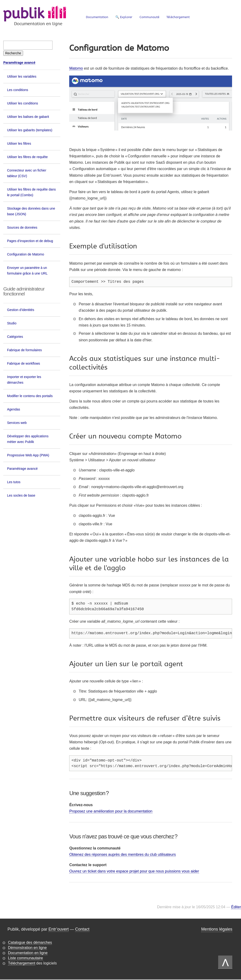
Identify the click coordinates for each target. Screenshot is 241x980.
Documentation (97, 17)
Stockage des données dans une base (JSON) (31, 211)
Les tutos (14, 482)
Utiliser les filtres (19, 143)
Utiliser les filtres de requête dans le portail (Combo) (31, 192)
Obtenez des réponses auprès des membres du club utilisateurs (123, 855)
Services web (17, 423)
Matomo (76, 68)
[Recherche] (13, 53)
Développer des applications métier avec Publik (28, 439)
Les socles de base (21, 495)
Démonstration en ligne (27, 948)
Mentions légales (217, 929)
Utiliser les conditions (23, 103)
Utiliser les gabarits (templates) (30, 130)
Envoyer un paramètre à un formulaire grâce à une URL (27, 271)
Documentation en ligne (28, 953)
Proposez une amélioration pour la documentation (111, 811)
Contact (82, 929)
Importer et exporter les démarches (24, 380)
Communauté (149, 17)
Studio (12, 323)
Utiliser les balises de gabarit (28, 117)
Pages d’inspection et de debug (30, 241)
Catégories (15, 337)
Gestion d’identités (21, 310)
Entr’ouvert (59, 929)
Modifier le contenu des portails (30, 396)
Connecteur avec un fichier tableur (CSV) (27, 173)
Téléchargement (178, 17)
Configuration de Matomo (26, 254)
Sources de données (22, 227)
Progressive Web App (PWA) (28, 455)
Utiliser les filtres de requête (27, 157)
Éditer (236, 907)
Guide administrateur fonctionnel (24, 291)
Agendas (14, 409)
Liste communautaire (26, 958)
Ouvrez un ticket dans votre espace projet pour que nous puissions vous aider (134, 871)
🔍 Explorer (124, 17)
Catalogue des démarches (30, 943)
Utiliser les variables (22, 76)
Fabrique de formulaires (24, 350)
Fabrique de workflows (24, 363)
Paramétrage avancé (19, 63)
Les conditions (18, 90)
